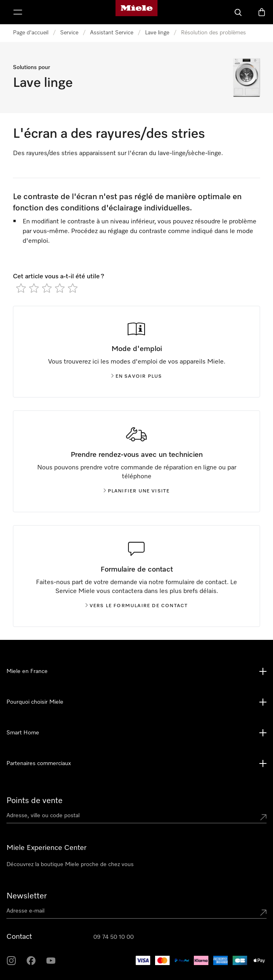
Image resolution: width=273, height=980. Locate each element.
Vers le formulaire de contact (137, 606)
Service (69, 33)
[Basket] (262, 12)
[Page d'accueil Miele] (136, 12)
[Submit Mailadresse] (263, 913)
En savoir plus (137, 376)
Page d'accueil (31, 33)
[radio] (21, 288)
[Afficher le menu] (18, 12)
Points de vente (35, 801)
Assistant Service (112, 33)
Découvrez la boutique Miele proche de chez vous (70, 864)
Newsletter (27, 896)
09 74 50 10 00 (113, 937)
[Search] (238, 12)
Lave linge (157, 33)
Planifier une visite (137, 491)
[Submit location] (263, 817)
